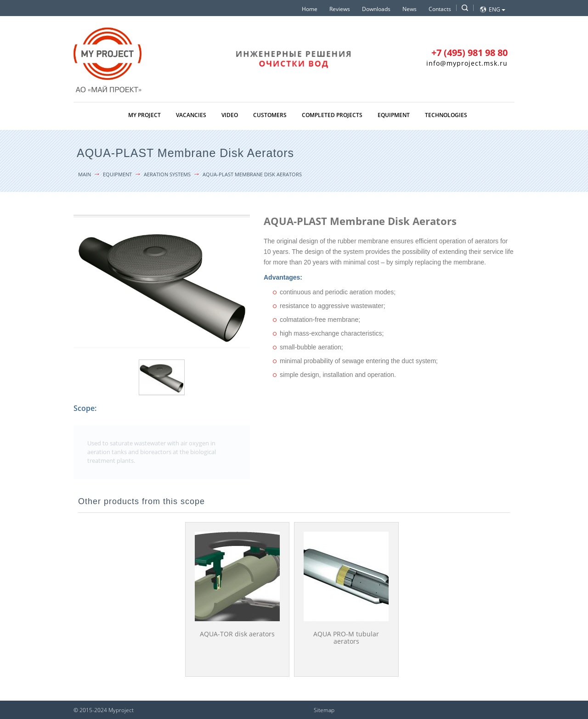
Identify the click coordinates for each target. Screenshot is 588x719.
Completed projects (332, 115)
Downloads (376, 9)
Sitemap (324, 710)
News (410, 9)
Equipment (394, 115)
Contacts (440, 9)
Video (230, 115)
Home (310, 9)
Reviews (340, 9)
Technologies (446, 115)
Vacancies (191, 115)
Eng (497, 9)
